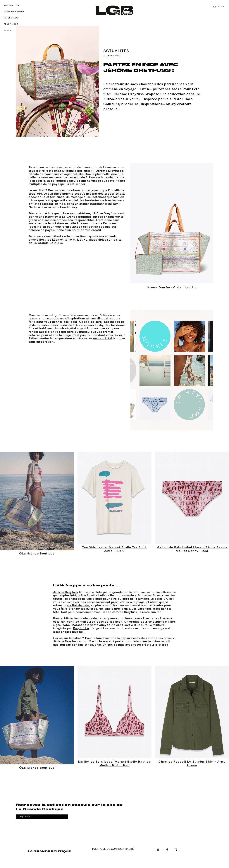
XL (85, 239)
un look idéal (103, 338)
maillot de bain (78, 605)
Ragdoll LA (81, 628)
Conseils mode (14, 12)
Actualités (11, 5)
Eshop (8, 30)
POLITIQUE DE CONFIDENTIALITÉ (113, 849)
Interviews (11, 18)
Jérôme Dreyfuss (66, 592)
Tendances (11, 24)
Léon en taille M (64, 239)
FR (215, 7)
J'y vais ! (26, 817)
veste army (98, 625)
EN (223, 7)
